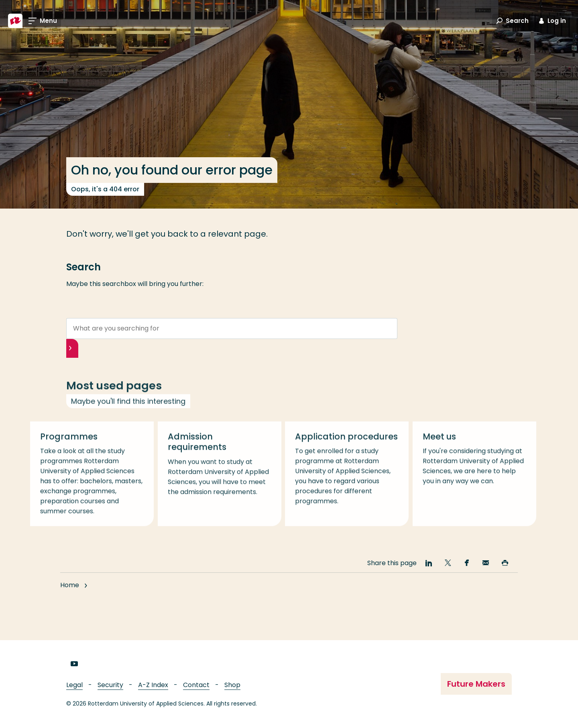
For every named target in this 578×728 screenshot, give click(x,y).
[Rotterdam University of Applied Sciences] (15, 21)
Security (110, 685)
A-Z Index (153, 685)
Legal (74, 685)
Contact (196, 685)
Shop (232, 685)
